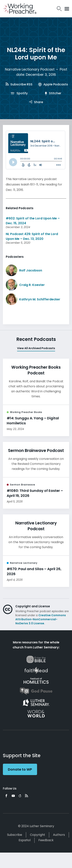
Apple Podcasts (53, 84)
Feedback (46, 840)
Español (25, 840)
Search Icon (59, 9)
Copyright (38, 835)
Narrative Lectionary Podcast (30, 69)
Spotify (19, 93)
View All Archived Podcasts (36, 348)
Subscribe (15, 835)
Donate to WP (20, 769)
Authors (59, 835)
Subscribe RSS (19, 84)
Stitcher (53, 93)
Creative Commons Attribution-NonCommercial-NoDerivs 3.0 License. (41, 619)
